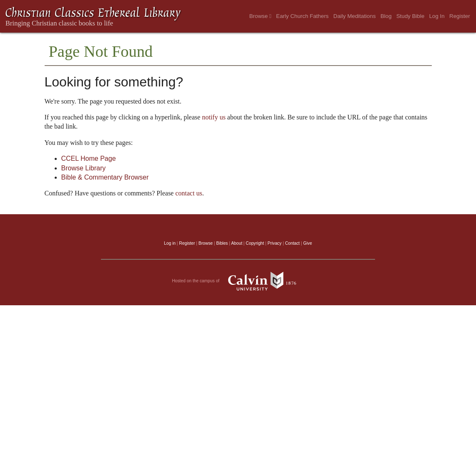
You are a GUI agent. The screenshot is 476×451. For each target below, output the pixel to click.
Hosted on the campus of (238, 281)
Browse (260, 16)
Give (308, 243)
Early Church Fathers (302, 16)
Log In (437, 16)
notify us (214, 117)
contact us (189, 193)
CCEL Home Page (89, 158)
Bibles (222, 243)
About (237, 243)
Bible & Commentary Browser (105, 177)
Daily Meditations (354, 16)
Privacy (275, 243)
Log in (170, 243)
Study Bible (410, 16)
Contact (292, 243)
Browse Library (84, 168)
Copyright (255, 243)
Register (460, 16)
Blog (386, 16)
